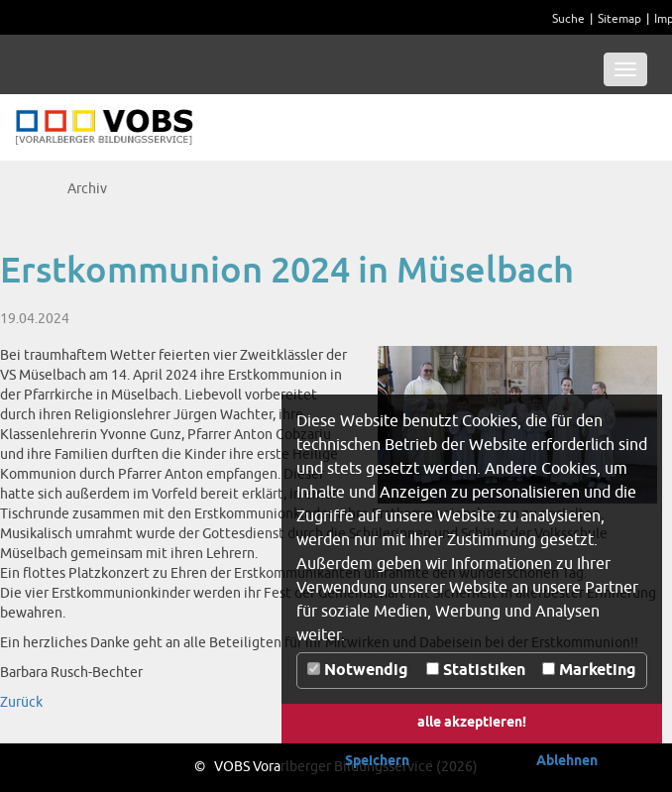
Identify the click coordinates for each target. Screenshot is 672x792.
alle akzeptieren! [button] (472, 723)
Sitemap (619, 19)
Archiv (87, 189)
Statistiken (476, 671)
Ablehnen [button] (567, 762)
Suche (568, 19)
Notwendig (358, 671)
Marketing (589, 671)
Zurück (21, 702)
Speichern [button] (377, 762)
